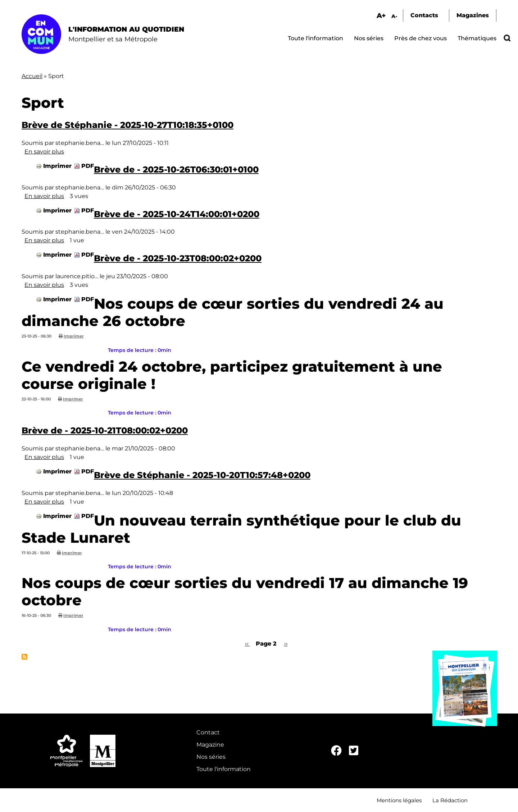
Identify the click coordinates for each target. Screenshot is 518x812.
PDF (88, 166)
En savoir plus (44, 152)
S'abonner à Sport (24, 657)
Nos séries (369, 38)
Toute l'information (315, 38)
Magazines (473, 15)
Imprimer (57, 166)
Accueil (32, 76)
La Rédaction (450, 800)
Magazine (210, 745)
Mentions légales (399, 800)
